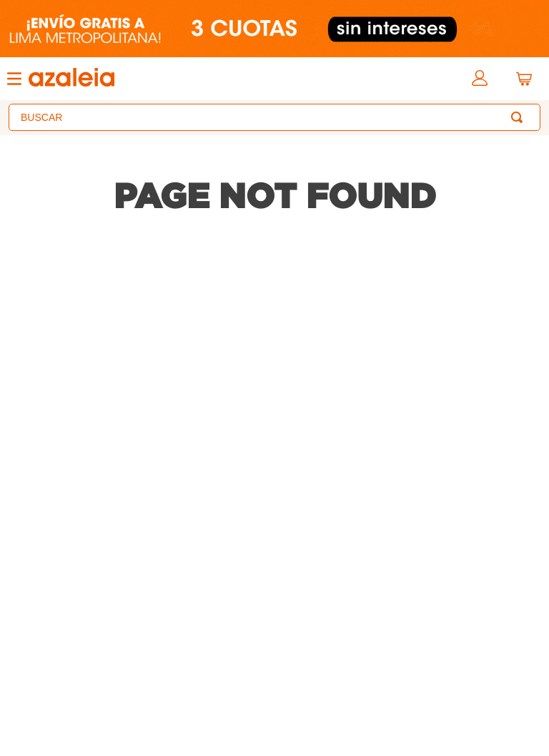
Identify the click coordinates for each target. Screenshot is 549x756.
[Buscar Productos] (520, 117)
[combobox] (274, 117)
